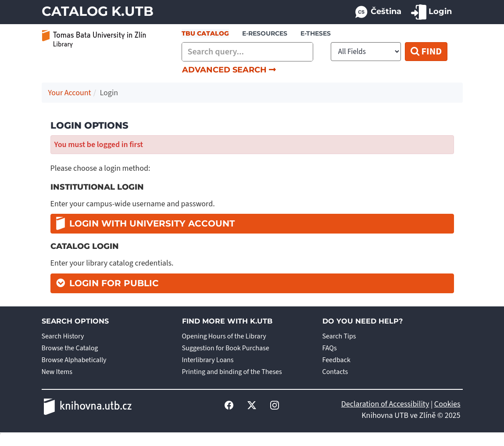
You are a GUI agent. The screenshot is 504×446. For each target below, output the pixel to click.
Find (426, 51)
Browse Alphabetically (74, 360)
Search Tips (339, 336)
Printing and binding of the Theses (232, 372)
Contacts (335, 372)
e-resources (265, 33)
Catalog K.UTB (98, 11)
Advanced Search (229, 70)
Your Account (70, 93)
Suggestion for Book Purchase (226, 348)
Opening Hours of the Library (224, 336)
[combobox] (247, 52)
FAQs (330, 348)
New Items (57, 372)
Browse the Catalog (70, 348)
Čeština (378, 12)
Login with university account (145, 223)
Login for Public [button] (114, 283)
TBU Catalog (205, 33)
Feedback (336, 360)
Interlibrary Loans (208, 360)
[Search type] (366, 52)
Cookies (447, 404)
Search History (63, 336)
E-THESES (316, 33)
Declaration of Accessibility (385, 404)
